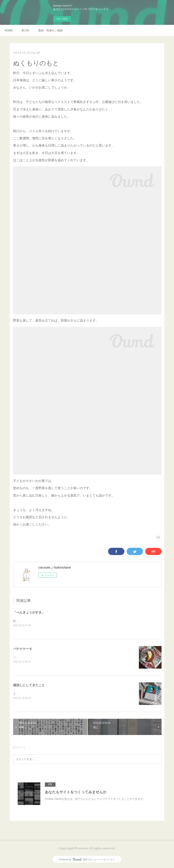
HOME (9, 30)
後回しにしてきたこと (29, 686)
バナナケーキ (23, 649)
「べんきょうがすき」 (29, 612)
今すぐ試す (62, 19)
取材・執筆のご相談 (51, 30)
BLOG (25, 30)
